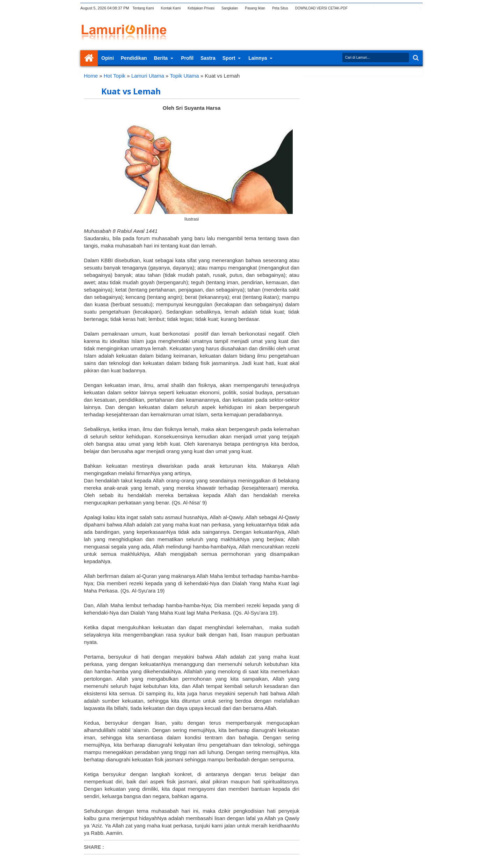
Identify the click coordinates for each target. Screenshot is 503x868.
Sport (229, 58)
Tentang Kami (143, 8)
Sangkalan (230, 8)
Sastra (208, 58)
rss (391, 8)
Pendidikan (134, 58)
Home (89, 58)
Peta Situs (280, 8)
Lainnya (258, 58)
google (382, 8)
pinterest (418, 8)
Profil (187, 58)
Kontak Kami (171, 8)
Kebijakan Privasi (201, 8)
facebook (373, 8)
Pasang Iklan (255, 8)
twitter (364, 8)
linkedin (400, 8)
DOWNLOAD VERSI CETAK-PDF (321, 8)
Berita (161, 58)
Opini (108, 58)
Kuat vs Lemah (131, 91)
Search (415, 58)
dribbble (409, 8)
